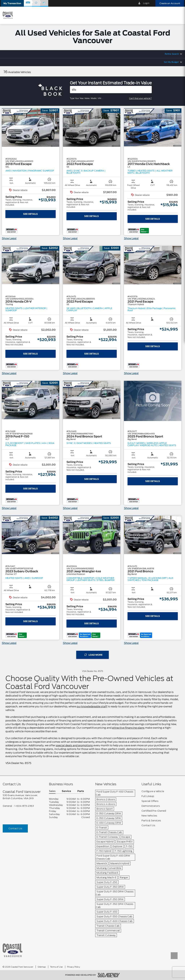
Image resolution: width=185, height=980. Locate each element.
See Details (30, 214)
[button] (12, 3)
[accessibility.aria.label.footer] (109, 975)
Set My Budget (171, 62)
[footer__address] (23, 797)
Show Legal (9, 239)
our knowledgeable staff (92, 707)
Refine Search (172, 54)
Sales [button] (52, 791)
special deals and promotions (74, 746)
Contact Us (15, 828)
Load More (93, 655)
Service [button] (66, 791)
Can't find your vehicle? (140, 98)
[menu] (179, 15)
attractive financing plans (128, 728)
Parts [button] (81, 791)
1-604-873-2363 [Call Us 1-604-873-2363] (24, 806)
